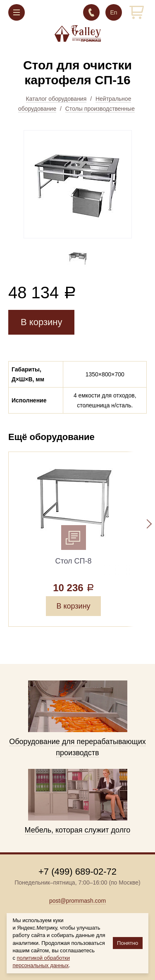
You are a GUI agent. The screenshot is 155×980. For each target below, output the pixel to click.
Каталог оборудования (56, 99)
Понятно (128, 943)
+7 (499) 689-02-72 (91, 12)
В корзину (41, 322)
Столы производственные (100, 109)
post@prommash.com (77, 901)
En (113, 12)
